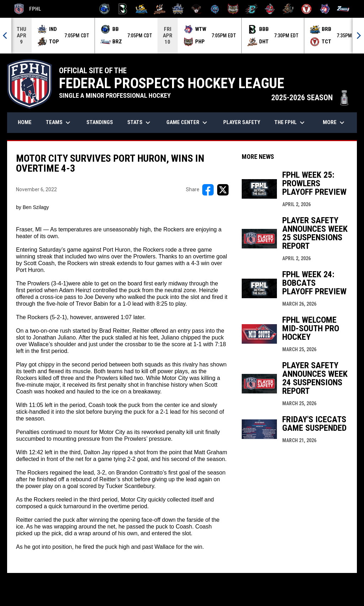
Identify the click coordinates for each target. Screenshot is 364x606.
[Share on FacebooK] (208, 190)
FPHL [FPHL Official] (28, 9)
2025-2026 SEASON (311, 98)
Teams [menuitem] (59, 123)
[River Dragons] (251, 9)
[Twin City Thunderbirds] (307, 9)
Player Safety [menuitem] (242, 122)
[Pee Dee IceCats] (215, 9)
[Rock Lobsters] (270, 9)
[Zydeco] (343, 9)
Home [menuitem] (25, 122)
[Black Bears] (123, 9)
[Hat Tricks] (160, 9)
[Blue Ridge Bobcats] (141, 9)
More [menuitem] (334, 123)
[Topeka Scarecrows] (288, 9)
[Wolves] (325, 9)
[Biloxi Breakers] (105, 9)
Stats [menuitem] (140, 123)
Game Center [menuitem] (188, 123)
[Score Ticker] (182, 36)
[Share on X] (223, 190)
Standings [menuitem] (100, 122)
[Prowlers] (233, 9)
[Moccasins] (196, 9)
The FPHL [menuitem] (290, 123)
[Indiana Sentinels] (178, 9)
